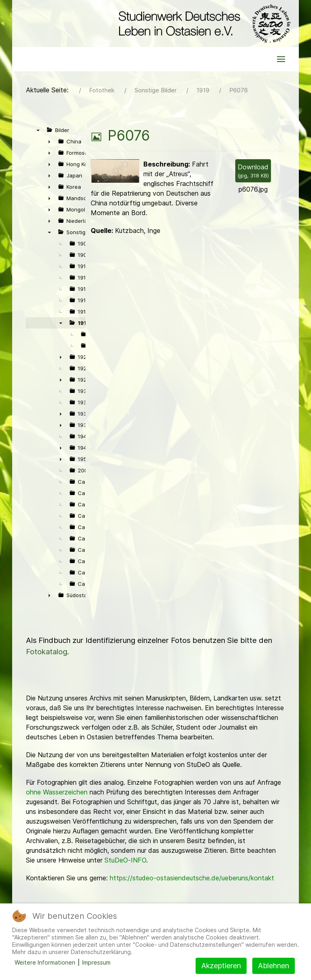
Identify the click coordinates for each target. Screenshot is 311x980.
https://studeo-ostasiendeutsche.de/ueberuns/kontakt (192, 878)
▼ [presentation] (38, 130)
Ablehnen (274, 966)
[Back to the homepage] (203, 23)
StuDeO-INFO (125, 860)
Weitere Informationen (45, 962)
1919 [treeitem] (84, 323)
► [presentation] (49, 141)
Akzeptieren (221, 966)
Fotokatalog (47, 652)
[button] (281, 59)
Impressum (96, 962)
